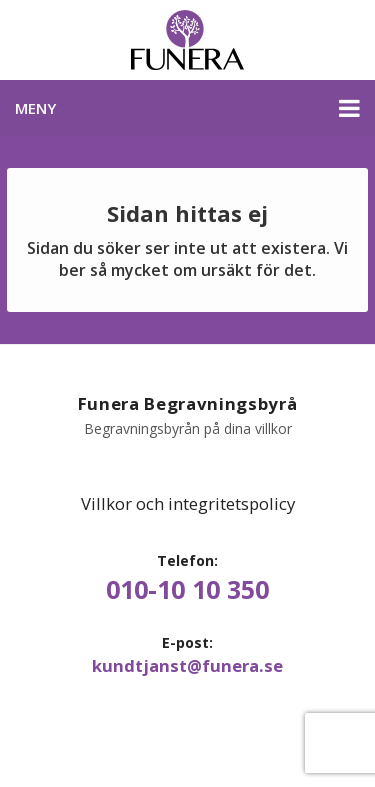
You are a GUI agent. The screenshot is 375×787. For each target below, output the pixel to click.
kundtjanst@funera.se (187, 666)
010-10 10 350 (187, 589)
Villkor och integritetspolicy (188, 503)
